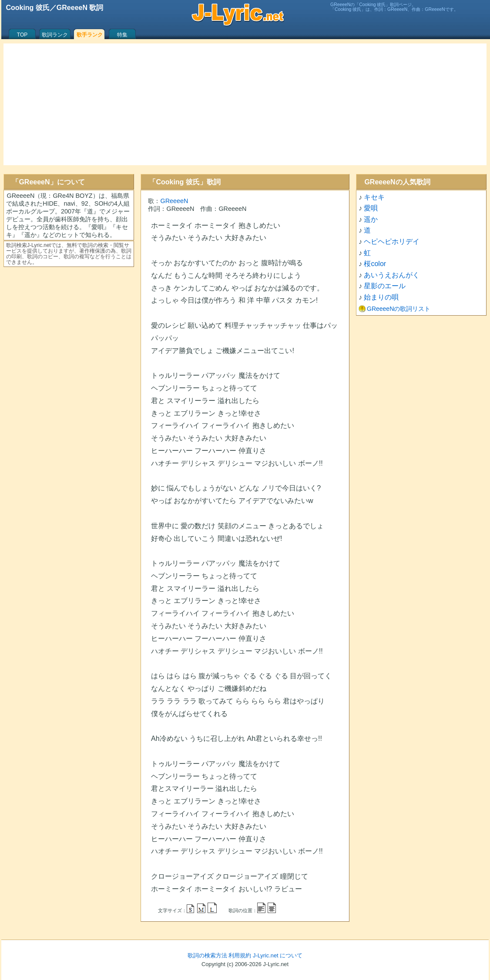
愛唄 (371, 208)
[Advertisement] (245, 104)
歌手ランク (90, 35)
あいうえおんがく (392, 275)
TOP (22, 35)
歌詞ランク (55, 35)
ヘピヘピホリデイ (392, 242)
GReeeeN (174, 201)
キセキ (374, 197)
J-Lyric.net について (278, 955)
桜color (375, 264)
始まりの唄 (381, 297)
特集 (122, 35)
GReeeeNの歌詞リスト (399, 309)
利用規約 (240, 955)
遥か (371, 219)
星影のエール (385, 286)
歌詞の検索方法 (207, 955)
